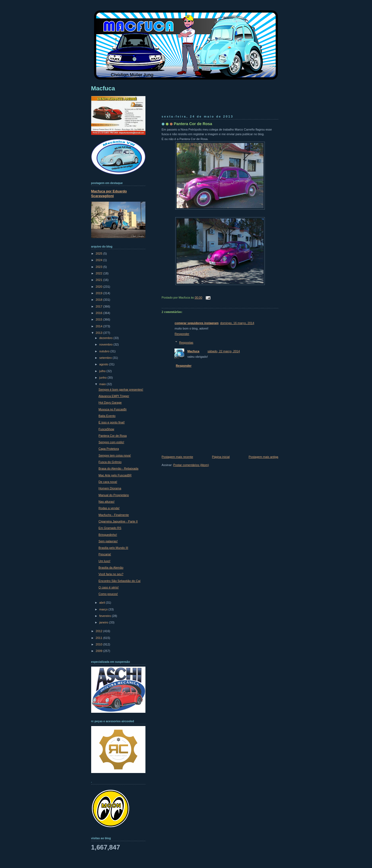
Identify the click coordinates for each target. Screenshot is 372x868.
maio (103, 384)
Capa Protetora (109, 449)
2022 (100, 273)
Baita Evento (107, 416)
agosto (104, 364)
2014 (100, 326)
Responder (182, 334)
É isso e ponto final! (112, 422)
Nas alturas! (106, 502)
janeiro (104, 622)
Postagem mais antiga (263, 457)
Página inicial (221, 457)
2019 (100, 293)
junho (103, 378)
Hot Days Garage (110, 403)
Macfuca (193, 351)
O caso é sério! (109, 587)
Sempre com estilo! (111, 442)
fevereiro (106, 616)
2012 (100, 631)
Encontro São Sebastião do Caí (120, 581)
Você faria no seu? (111, 574)
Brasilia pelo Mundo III (113, 548)
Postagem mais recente (177, 457)
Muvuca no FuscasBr (113, 409)
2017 (100, 306)
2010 (100, 644)
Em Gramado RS (110, 528)
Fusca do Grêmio (110, 462)
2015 (100, 319)
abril (103, 603)
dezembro (106, 338)
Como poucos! (108, 594)
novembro (106, 344)
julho (103, 371)
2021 (100, 280)
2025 (100, 254)
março (104, 609)
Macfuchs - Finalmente (114, 515)
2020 (100, 287)
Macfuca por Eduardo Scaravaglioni (109, 194)
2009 (100, 651)
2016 (100, 313)
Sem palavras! (108, 541)
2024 (100, 260)
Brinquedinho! (108, 535)
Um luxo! (104, 561)
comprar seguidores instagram (197, 323)
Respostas (186, 343)
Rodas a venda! (109, 508)
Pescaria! (105, 554)
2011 (100, 638)
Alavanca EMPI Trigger (114, 396)
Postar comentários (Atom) (191, 465)
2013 (100, 333)
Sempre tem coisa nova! (115, 455)
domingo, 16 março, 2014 (237, 323)
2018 (100, 300)
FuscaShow (106, 429)
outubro (105, 351)
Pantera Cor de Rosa (193, 124)
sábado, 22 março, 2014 (224, 351)
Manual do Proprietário (114, 495)
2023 (100, 267)
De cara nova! (108, 482)
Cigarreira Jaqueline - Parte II (118, 521)
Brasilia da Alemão (111, 568)
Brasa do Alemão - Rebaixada (118, 468)
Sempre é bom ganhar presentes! (121, 389)
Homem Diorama (110, 488)
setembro (106, 358)
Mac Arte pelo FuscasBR (115, 475)
